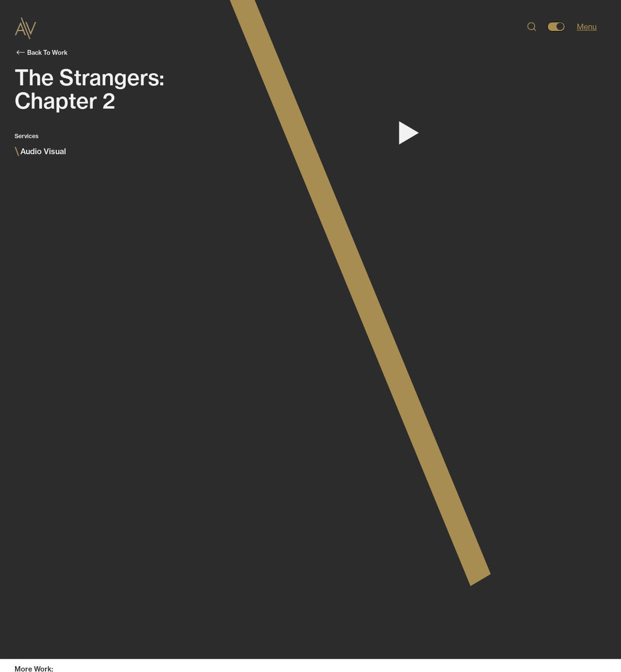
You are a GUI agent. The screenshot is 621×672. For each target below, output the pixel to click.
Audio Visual (40, 151)
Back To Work (42, 52)
